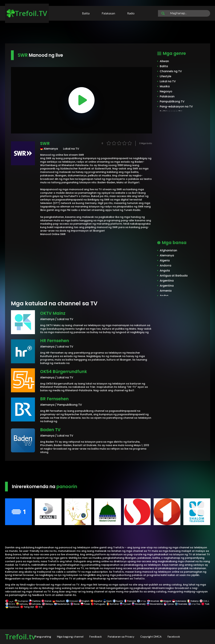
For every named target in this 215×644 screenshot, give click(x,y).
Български (21, 601)
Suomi (118, 601)
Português (98, 604)
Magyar (166, 601)
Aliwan (164, 61)
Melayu (48, 604)
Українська (12, 607)
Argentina (167, 281)
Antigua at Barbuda (174, 276)
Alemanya (167, 255)
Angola (165, 271)
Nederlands (62, 604)
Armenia (166, 291)
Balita (86, 13)
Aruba (164, 296)
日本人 (204, 601)
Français (130, 601)
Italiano (193, 601)
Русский (125, 604)
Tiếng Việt (27, 607)
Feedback (96, 637)
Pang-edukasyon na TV (176, 106)
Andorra (165, 265)
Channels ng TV (171, 71)
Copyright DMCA (151, 637)
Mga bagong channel (70, 637)
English (84, 601)
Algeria (165, 260)
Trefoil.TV (27, 13)
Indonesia (179, 601)
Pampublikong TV (172, 101)
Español (96, 601)
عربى (10, 601)
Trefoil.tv (20, 637)
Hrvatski (153, 601)
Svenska (181, 604)
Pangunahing (43, 637)
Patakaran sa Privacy (121, 637)
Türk (205, 604)
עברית (142, 601)
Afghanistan (168, 250)
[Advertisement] (108, 33)
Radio (131, 13)
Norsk (75, 604)
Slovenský (139, 604)
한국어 (10, 604)
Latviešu (35, 604)
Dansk (46, 601)
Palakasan (108, 13)
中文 (39, 607)
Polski (85, 604)
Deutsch (59, 601)
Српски (169, 604)
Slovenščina (155, 604)
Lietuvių (22, 604)
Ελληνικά (72, 601)
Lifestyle (165, 76)
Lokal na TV (168, 81)
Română (113, 604)
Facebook (174, 637)
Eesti (107, 601)
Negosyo (166, 91)
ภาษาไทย (194, 604)
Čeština (35, 601)
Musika (165, 86)
